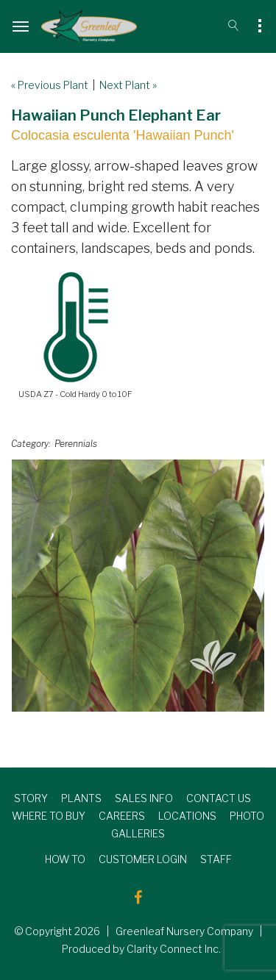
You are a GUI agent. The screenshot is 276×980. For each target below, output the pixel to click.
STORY (31, 798)
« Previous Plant (50, 85)
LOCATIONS (187, 816)
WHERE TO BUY (49, 816)
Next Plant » (128, 85)
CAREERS (122, 816)
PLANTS (81, 798)
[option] (138, 586)
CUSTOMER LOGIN (143, 859)
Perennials (76, 444)
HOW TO (65, 859)
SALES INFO (144, 798)
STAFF (216, 859)
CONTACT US (219, 798)
